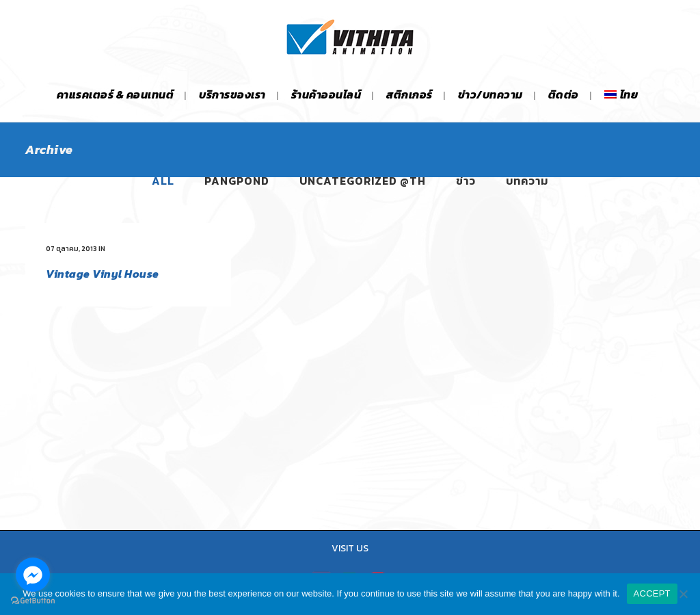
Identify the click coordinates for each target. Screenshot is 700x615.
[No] (683, 594)
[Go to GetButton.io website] (33, 601)
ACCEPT (652, 593)
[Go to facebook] (33, 575)
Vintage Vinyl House (103, 274)
